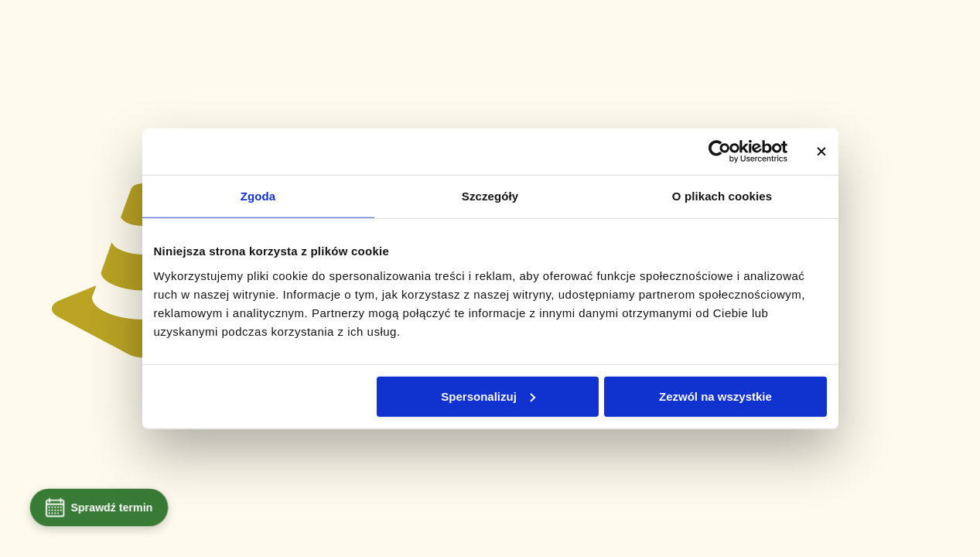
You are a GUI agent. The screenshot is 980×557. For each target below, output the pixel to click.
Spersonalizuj (488, 396)
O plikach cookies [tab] (722, 196)
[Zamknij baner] (821, 152)
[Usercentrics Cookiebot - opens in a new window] (720, 152)
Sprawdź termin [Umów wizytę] (99, 507)
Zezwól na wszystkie (715, 396)
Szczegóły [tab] (490, 196)
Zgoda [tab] (258, 196)
